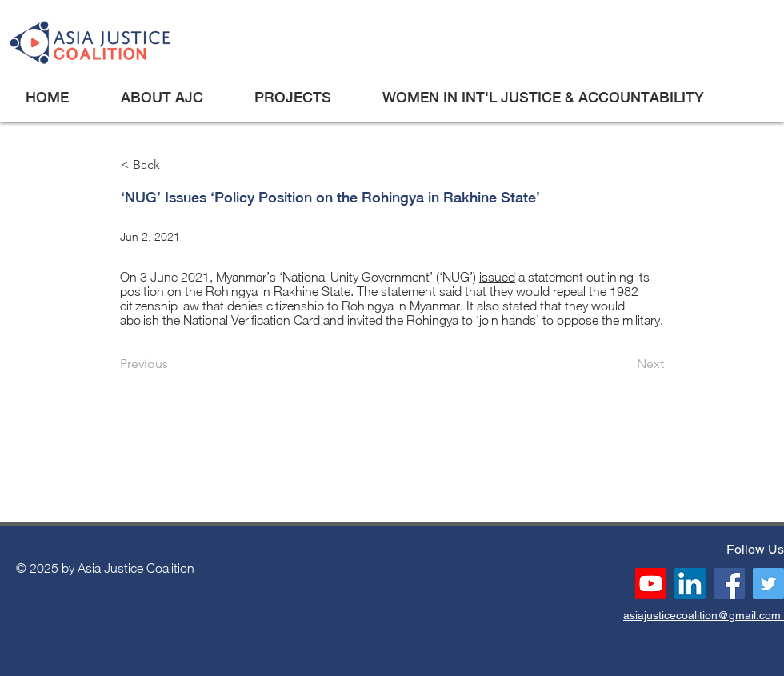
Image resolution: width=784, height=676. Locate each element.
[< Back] (174, 165)
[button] (161, 97)
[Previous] (173, 364)
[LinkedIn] (690, 584)
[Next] (624, 364)
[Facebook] (729, 584)
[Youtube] (651, 584)
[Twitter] (768, 584)
